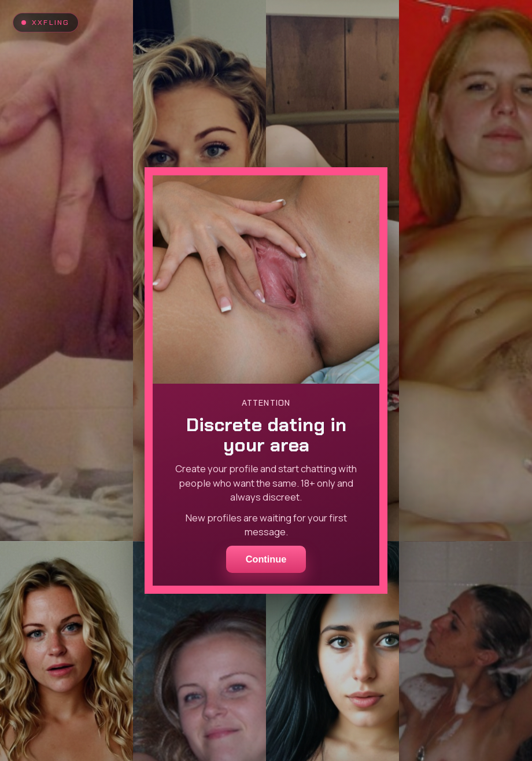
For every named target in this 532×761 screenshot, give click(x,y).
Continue (266, 559)
